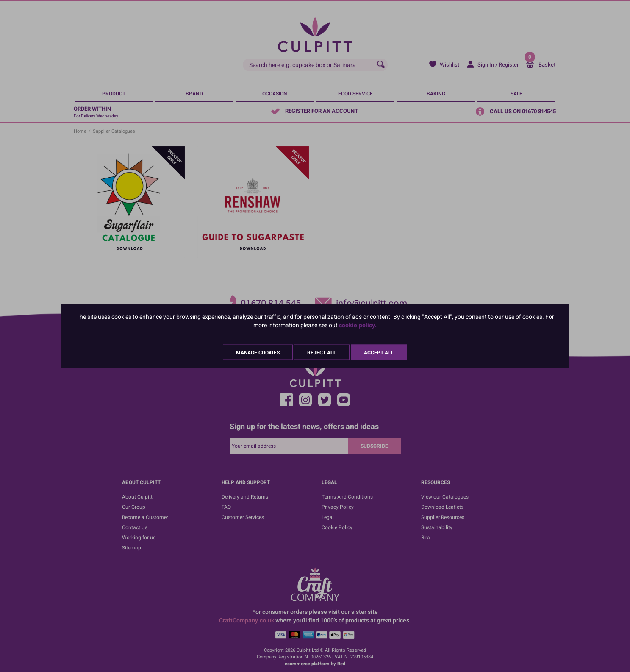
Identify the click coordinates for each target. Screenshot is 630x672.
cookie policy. (358, 325)
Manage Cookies (258, 352)
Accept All (379, 352)
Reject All (322, 352)
